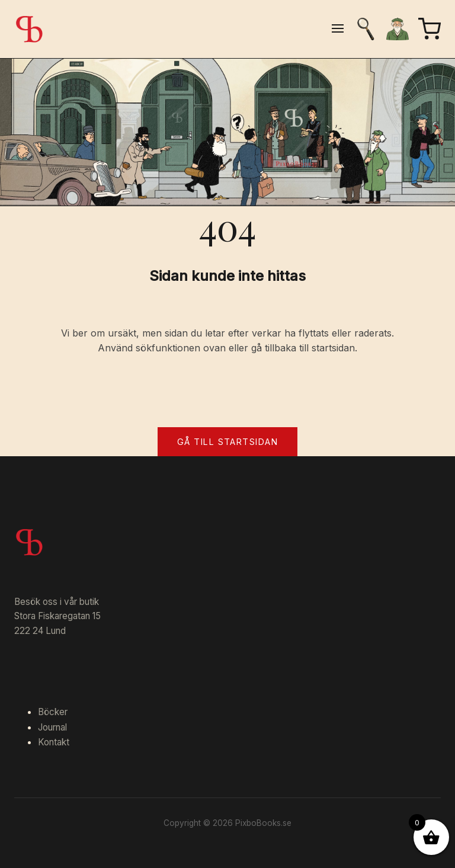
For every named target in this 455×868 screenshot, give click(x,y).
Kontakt (54, 742)
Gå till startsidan (227, 442)
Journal (52, 727)
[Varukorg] (430, 29)
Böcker (53, 712)
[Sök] (366, 29)
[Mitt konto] (398, 29)
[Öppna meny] (338, 29)
